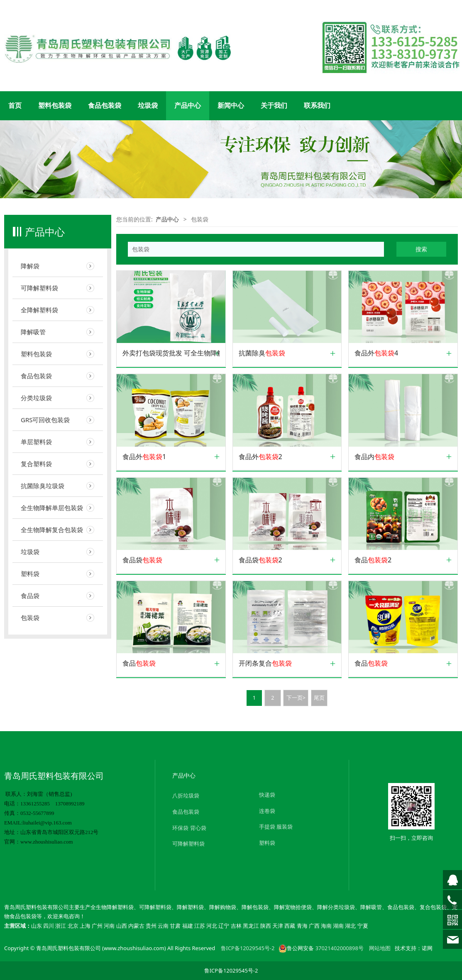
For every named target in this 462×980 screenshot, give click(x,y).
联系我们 (317, 106)
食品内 (374, 457)
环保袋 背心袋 (189, 828)
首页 (15, 106)
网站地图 (380, 948)
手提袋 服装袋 (276, 827)
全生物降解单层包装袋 (52, 508)
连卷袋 (267, 811)
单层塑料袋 (36, 442)
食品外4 (376, 353)
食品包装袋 (105, 106)
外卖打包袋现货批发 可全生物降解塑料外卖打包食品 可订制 (171, 353)
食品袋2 (260, 560)
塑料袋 (30, 574)
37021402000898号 (340, 948)
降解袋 (30, 266)
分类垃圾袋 (36, 398)
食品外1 (144, 457)
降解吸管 (33, 332)
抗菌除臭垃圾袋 (43, 486)
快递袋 (267, 795)
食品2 (373, 560)
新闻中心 (231, 106)
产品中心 (188, 106)
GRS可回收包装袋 (45, 420)
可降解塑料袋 (39, 288)
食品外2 (260, 457)
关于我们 (274, 106)
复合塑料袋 (36, 464)
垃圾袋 (148, 106)
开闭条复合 (265, 663)
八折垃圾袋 (186, 795)
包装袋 (30, 618)
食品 (139, 663)
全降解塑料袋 (39, 310)
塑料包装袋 (55, 106)
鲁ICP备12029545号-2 (248, 948)
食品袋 (30, 596)
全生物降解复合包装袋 (52, 530)
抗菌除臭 (262, 353)
